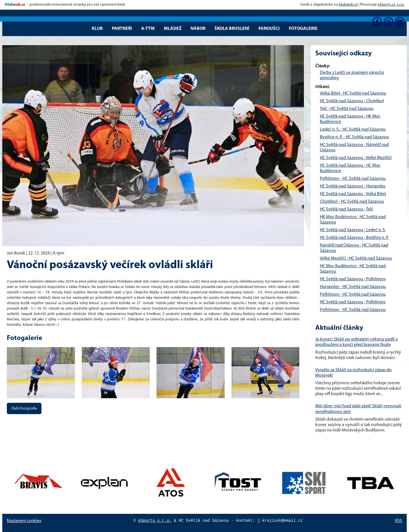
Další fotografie (24, 409)
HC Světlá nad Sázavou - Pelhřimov (353, 279)
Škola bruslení (232, 29)
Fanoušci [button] (269, 29)
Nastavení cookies (24, 521)
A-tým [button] (148, 29)
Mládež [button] (173, 29)
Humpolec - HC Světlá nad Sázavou (353, 287)
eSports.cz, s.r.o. (391, 5)
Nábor (198, 29)
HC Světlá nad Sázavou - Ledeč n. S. (353, 230)
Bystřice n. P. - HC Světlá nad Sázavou (354, 137)
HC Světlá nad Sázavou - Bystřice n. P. (354, 238)
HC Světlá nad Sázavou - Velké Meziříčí (356, 158)
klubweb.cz (348, 5)
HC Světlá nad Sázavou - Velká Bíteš (353, 194)
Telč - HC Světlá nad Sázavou (347, 109)
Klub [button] (97, 29)
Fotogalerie (303, 29)
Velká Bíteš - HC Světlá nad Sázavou (353, 93)
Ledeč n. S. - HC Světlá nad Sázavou (353, 130)
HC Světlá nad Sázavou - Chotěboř (352, 101)
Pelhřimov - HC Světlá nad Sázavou (353, 179)
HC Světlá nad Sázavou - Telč (347, 209)
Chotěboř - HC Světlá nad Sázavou (352, 202)
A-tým (58, 253)
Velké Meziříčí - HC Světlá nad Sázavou (356, 258)
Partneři (122, 29)
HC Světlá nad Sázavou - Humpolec (353, 186)
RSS (399, 521)
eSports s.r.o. (155, 521)
